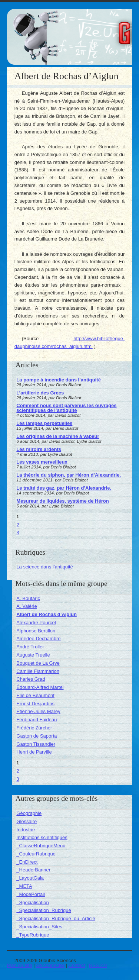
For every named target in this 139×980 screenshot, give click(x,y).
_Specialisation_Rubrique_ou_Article (56, 918)
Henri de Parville (34, 752)
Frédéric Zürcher (34, 728)
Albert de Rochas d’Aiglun (47, 614)
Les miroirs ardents (39, 449)
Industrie (26, 830)
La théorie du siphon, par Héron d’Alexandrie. (69, 475)
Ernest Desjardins (35, 704)
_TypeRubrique (33, 935)
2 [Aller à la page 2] (18, 525)
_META (24, 886)
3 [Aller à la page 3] (18, 533)
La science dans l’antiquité (45, 567)
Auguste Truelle (33, 655)
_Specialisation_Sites (39, 927)
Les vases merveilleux (42, 462)
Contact (77, 965)
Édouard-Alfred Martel (40, 687)
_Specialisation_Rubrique (44, 910)
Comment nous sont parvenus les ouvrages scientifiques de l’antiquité (66, 408)
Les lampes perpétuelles (44, 423)
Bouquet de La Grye (38, 663)
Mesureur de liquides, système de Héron (62, 501)
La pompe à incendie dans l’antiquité (59, 380)
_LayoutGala (30, 878)
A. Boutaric (28, 598)
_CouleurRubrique (36, 854)
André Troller (30, 647)
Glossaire (27, 821)
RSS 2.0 (98, 965)
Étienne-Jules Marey (38, 711)
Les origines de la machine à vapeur (58, 436)
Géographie (29, 813)
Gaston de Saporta (37, 736)
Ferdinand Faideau (37, 720)
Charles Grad (31, 679)
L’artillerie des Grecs (40, 393)
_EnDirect (27, 862)
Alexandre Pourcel (36, 623)
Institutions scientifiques (42, 837)
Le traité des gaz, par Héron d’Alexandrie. (64, 488)
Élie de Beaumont (35, 695)
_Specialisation (32, 902)
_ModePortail (31, 894)
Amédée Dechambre (38, 639)
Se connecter (50, 965)
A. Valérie (27, 606)
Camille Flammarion (38, 671)
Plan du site (20, 965)
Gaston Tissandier (36, 744)
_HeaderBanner (33, 870)
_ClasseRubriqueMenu (41, 846)
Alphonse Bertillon (36, 631)
